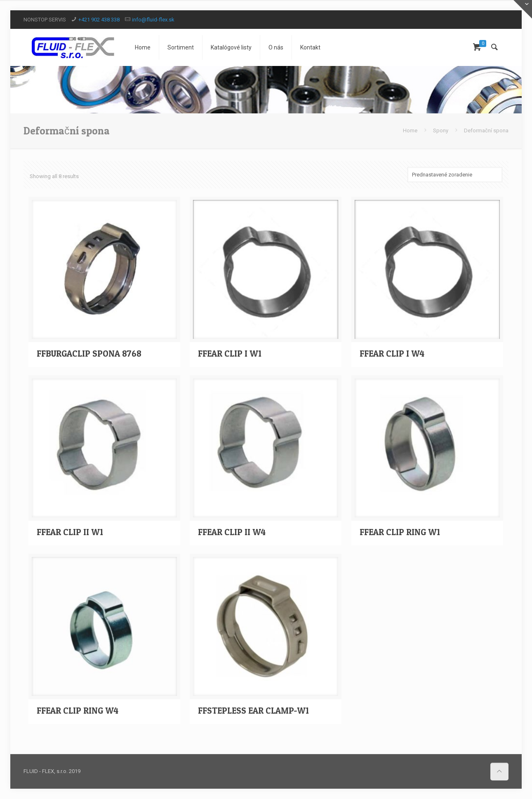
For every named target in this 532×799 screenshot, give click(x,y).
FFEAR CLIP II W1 (70, 532)
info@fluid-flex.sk (153, 20)
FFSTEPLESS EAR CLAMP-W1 (253, 711)
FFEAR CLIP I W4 (392, 354)
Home (410, 130)
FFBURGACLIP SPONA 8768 (89, 354)
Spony (441, 130)
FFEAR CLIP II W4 (232, 532)
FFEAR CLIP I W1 (230, 354)
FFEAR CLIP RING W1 (400, 532)
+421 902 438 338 (99, 20)
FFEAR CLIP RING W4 (78, 711)
